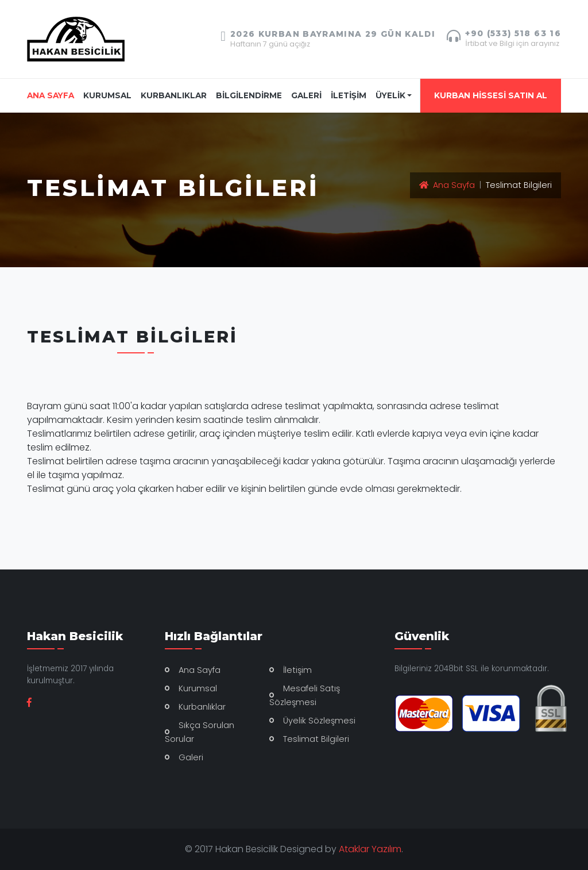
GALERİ (306, 95)
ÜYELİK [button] (390, 95)
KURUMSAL (107, 95)
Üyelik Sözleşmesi (319, 721)
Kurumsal (198, 688)
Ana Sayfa (447, 185)
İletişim (297, 670)
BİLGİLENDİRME (249, 95)
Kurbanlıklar (202, 707)
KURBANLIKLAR (174, 95)
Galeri (191, 757)
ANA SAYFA (53, 95)
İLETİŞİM (349, 95)
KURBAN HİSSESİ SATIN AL (491, 95)
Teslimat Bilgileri (316, 739)
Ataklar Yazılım (370, 849)
